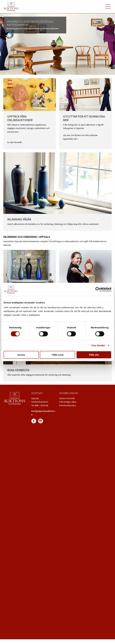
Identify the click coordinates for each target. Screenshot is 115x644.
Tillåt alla (94, 355)
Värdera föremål (67, 398)
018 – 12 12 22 (41, 405)
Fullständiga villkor (68, 402)
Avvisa (21, 355)
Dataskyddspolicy (68, 405)
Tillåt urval (58, 355)
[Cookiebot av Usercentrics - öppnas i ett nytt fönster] (98, 289)
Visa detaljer (98, 345)
